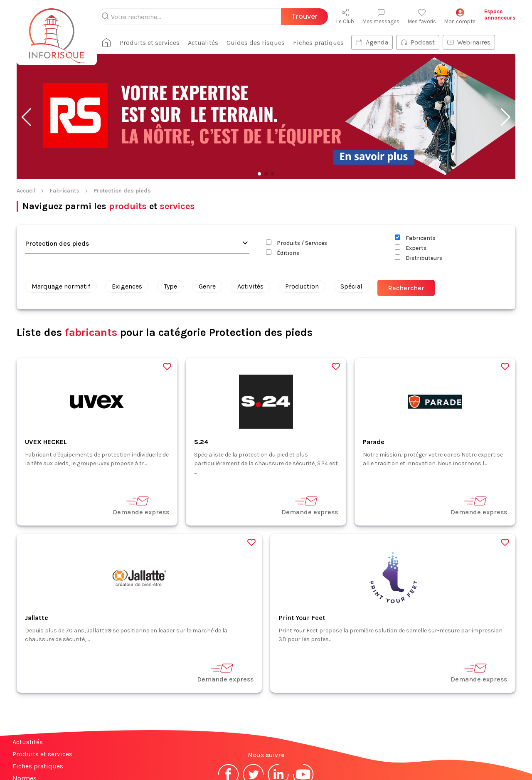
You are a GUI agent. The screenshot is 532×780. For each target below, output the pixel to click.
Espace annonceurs (41, 748)
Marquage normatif (61, 232)
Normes (25, 724)
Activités (250, 232)
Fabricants (64, 137)
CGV (284, 748)
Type (170, 232)
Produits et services (42, 700)
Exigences (127, 232)
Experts (411, 194)
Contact (24, 736)
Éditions (283, 199)
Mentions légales (246, 748)
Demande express (141, 451)
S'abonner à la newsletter (482, 754)
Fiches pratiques (38, 712)
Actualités (28, 688)
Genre (207, 232)
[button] (26, 63)
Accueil (26, 137)
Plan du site (30, 760)
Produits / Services (297, 189)
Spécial (351, 232)
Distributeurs (419, 204)
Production (302, 232)
